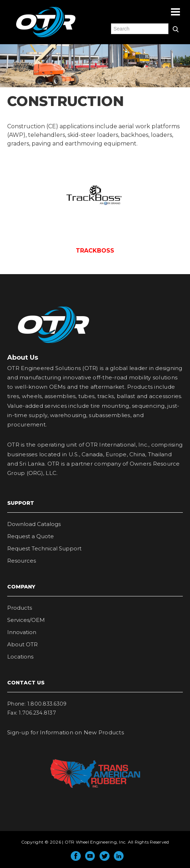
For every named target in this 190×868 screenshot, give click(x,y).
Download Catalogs (34, 524)
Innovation (22, 632)
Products (20, 608)
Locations (20, 657)
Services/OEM (26, 620)
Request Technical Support (44, 548)
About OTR (22, 644)
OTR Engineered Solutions (46, 37)
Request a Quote (31, 536)
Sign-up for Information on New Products (66, 732)
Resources (22, 561)
